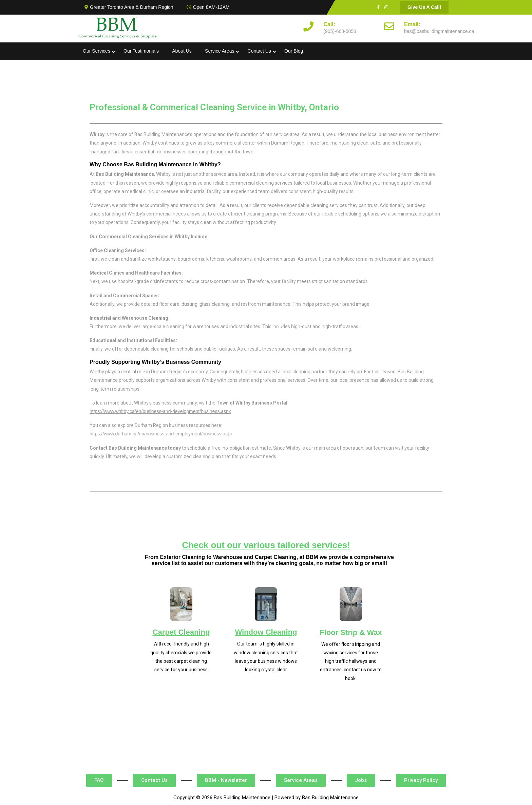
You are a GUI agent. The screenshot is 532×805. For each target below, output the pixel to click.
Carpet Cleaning (181, 632)
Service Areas (220, 51)
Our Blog (294, 51)
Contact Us (259, 51)
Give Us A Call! (424, 7)
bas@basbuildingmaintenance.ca (439, 31)
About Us (182, 51)
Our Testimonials (141, 51)
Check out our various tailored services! (266, 545)
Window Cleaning (266, 632)
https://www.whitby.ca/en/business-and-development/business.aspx (160, 411)
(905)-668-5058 (340, 31)
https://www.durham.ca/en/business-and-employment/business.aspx (161, 434)
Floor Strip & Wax (351, 632)
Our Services (97, 51)
